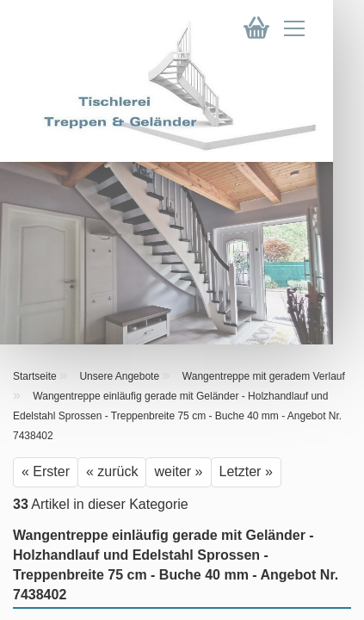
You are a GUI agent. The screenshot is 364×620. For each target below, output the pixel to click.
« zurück (112, 471)
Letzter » (246, 471)
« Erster (46, 471)
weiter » (178, 471)
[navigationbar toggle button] (310, 32)
